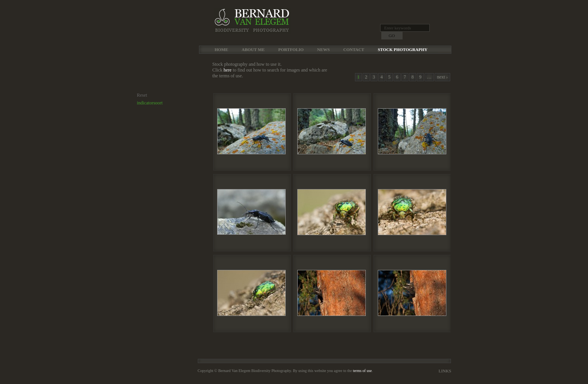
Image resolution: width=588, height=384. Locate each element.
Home (222, 49)
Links (445, 371)
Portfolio (291, 49)
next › (442, 77)
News (323, 49)
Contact (354, 49)
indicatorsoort (150, 103)
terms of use (363, 371)
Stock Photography (403, 49)
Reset (142, 95)
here (228, 70)
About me (253, 49)
